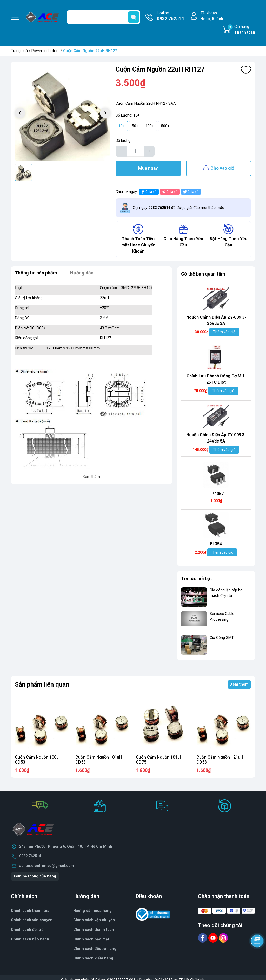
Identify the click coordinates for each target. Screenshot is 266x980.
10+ (122, 126)
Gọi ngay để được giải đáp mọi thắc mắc (178, 208)
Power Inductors (45, 51)
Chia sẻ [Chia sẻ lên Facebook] (148, 192)
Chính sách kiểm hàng (93, 958)
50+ (135, 126)
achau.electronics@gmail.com (47, 866)
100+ (150, 126)
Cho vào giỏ (222, 168)
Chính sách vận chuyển (94, 920)
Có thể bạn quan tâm (203, 274)
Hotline (170, 16)
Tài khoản (212, 16)
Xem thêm (239, 684)
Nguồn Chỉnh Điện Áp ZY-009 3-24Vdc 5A (216, 438)
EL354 (216, 544)
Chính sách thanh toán (94, 930)
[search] (134, 17)
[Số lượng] (135, 151)
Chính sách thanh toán (31, 911)
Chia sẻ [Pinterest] (169, 192)
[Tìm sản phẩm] (104, 17)
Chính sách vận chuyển (32, 920)
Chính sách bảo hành (30, 939)
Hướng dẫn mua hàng (92, 911)
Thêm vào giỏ (224, 332)
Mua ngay (148, 168)
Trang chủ (19, 51)
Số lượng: (123, 141)
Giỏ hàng (241, 30)
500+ (165, 126)
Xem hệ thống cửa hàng (35, 876)
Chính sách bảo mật (91, 939)
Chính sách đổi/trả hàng (95, 949)
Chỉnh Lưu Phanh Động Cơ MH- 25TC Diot (216, 379)
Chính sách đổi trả (27, 930)
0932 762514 (30, 856)
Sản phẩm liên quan (42, 684)
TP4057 (216, 494)
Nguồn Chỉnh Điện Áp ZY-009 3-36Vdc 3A (216, 320)
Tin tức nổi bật (197, 578)
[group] (63, 113)
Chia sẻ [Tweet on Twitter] (190, 192)
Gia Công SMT (222, 638)
